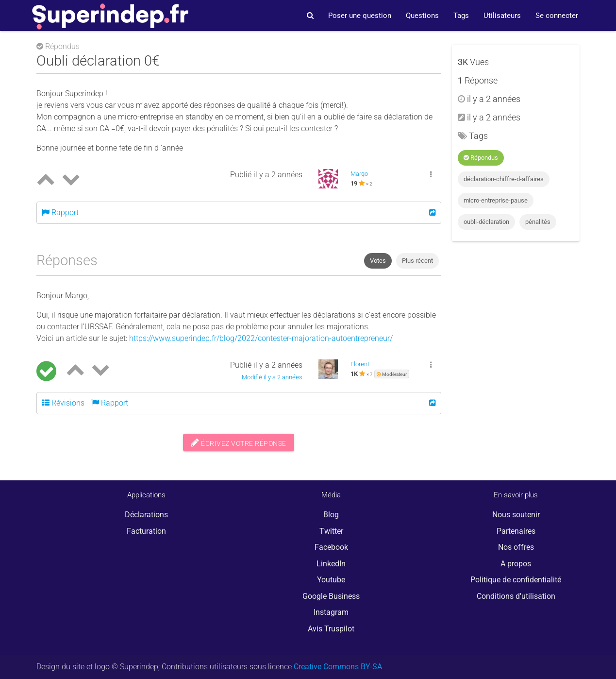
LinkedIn (331, 564)
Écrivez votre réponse (239, 442)
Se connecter (557, 16)
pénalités (538, 222)
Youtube (331, 580)
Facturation (146, 531)
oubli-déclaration (486, 222)
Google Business (331, 596)
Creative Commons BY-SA (338, 667)
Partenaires (516, 531)
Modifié (272, 377)
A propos (516, 564)
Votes (378, 261)
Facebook (331, 547)
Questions (422, 16)
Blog (331, 515)
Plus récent (417, 261)
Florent (360, 364)
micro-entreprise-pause (496, 200)
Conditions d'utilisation (516, 596)
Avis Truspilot (331, 629)
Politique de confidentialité (516, 580)
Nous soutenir (516, 515)
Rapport (60, 212)
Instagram (331, 612)
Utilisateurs (502, 16)
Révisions (63, 403)
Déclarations (146, 515)
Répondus (481, 158)
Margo (359, 174)
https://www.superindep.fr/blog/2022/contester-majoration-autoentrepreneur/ (261, 338)
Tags (461, 16)
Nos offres (516, 547)
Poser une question (360, 16)
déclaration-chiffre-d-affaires (504, 179)
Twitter (331, 531)
